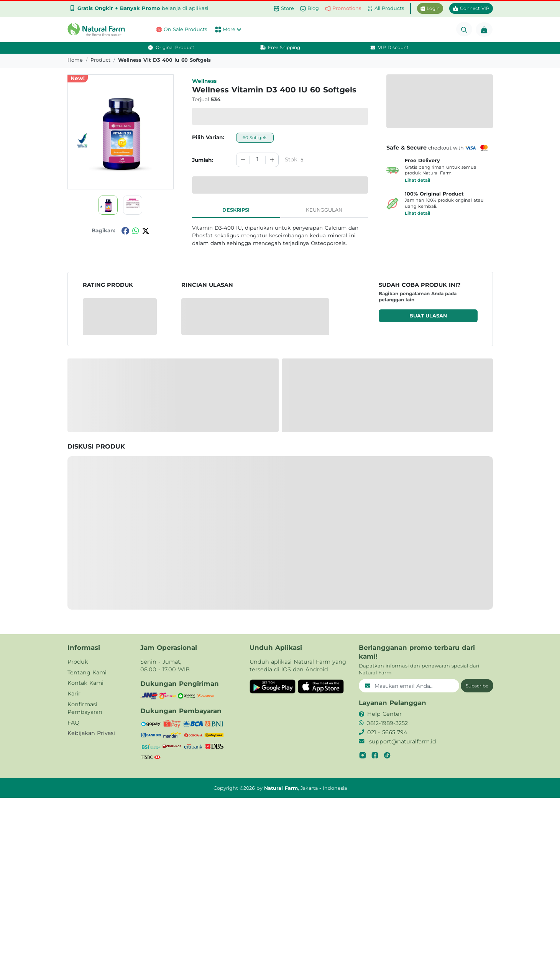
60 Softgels (255, 138)
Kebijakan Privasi (91, 733)
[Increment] (272, 160)
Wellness (204, 81)
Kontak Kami (85, 683)
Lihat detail (417, 180)
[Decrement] (243, 160)
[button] (98, 30)
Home (75, 60)
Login (430, 8)
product (100, 60)
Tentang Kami (87, 672)
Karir (74, 694)
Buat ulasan (428, 316)
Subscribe (477, 686)
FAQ (73, 723)
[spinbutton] (257, 160)
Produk (78, 662)
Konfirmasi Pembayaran (85, 708)
